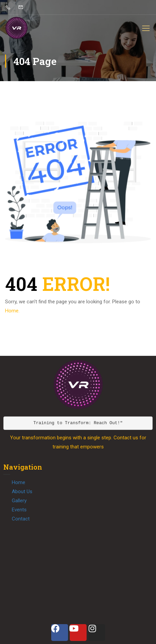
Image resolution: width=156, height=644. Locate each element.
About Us (22, 492)
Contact (21, 519)
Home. (12, 311)
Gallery (19, 501)
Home (19, 482)
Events (19, 510)
